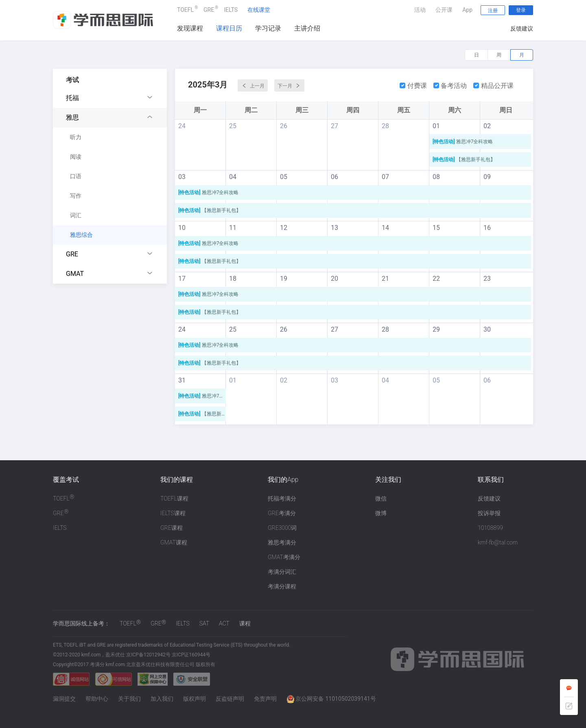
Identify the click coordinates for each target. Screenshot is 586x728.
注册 (493, 11)
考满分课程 (282, 586)
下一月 (289, 85)
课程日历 (229, 28)
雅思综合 (81, 235)
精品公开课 (493, 86)
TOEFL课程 (174, 498)
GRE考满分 (282, 513)
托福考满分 (282, 498)
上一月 (253, 85)
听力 (76, 137)
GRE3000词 (282, 528)
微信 (381, 498)
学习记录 (268, 28)
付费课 (413, 86)
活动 (420, 10)
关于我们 (129, 699)
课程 (245, 623)
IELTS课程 (173, 513)
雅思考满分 (282, 542)
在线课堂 (259, 10)
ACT (224, 623)
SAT (204, 623)
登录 (521, 10)
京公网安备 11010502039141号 (331, 699)
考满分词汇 (282, 572)
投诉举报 (489, 513)
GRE (209, 9)
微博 (381, 513)
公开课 (444, 10)
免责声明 (265, 699)
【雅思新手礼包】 (465, 160)
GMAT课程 (174, 542)
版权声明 (195, 699)
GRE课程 (172, 528)
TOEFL (185, 9)
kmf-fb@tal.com (498, 542)
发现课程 (190, 28)
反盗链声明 (230, 699)
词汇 (76, 215)
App (467, 10)
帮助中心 (97, 699)
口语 (76, 176)
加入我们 (162, 699)
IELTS (231, 10)
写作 (76, 196)
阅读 (76, 157)
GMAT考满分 (284, 557)
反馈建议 (522, 28)
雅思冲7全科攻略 (463, 142)
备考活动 (450, 86)
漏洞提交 (64, 699)
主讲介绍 (307, 28)
